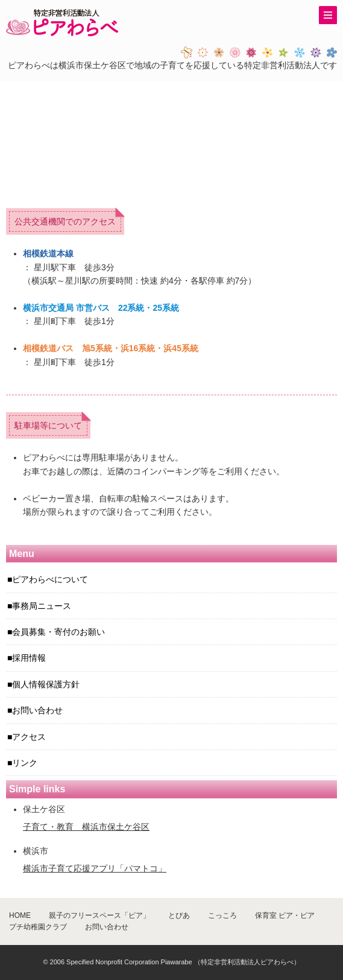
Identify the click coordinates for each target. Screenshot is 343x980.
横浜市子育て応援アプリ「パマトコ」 (95, 868)
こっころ (222, 915)
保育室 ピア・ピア (285, 915)
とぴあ (179, 915)
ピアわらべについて (50, 579)
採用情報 (29, 658)
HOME (20, 915)
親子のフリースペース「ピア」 (99, 915)
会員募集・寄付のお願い (58, 632)
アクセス (29, 737)
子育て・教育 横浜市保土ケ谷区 (86, 827)
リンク (25, 763)
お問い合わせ (37, 710)
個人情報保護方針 (46, 684)
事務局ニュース (42, 606)
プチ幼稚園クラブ (38, 927)
